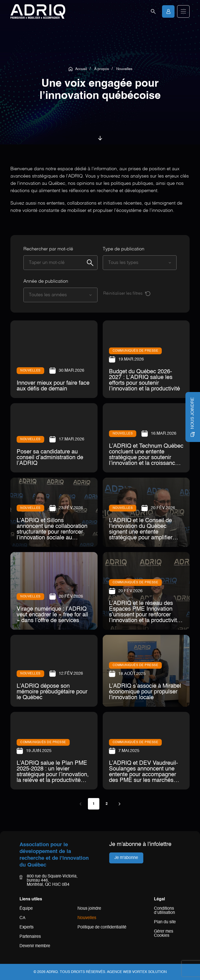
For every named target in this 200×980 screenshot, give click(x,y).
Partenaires (30, 937)
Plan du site (165, 922)
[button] (183, 11)
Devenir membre (35, 946)
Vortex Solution (149, 972)
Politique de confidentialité (102, 927)
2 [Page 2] (107, 804)
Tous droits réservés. (83, 972)
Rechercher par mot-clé (48, 249)
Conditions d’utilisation (164, 911)
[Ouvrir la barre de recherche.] (153, 11)
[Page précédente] (81, 804)
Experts (27, 927)
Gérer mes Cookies (164, 934)
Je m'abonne (126, 858)
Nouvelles (87, 918)
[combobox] (134, 263)
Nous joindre (89, 909)
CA (22, 918)
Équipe (26, 909)
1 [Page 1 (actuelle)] (94, 804)
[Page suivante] (120, 804)
